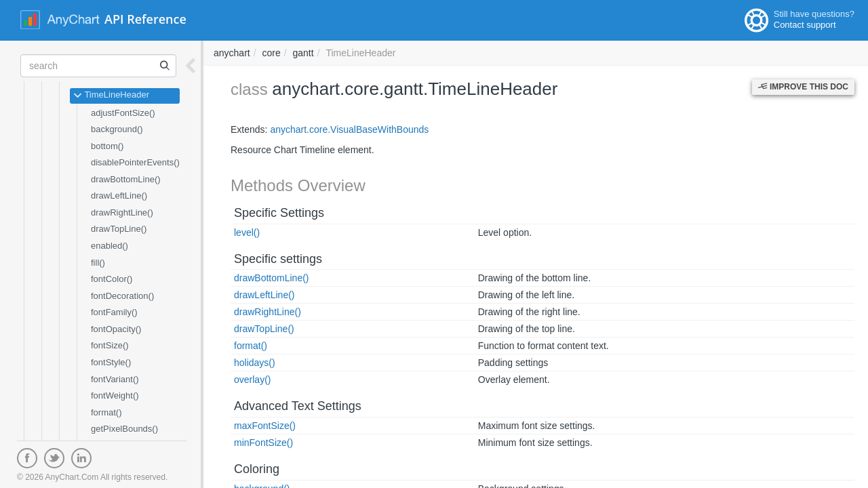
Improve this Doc (803, 87)
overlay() (252, 380)
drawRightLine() (122, 212)
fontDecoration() (122, 296)
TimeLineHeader (111, 96)
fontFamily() (114, 312)
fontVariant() (115, 379)
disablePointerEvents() (135, 162)
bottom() (107, 146)
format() (106, 412)
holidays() (255, 363)
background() (117, 129)
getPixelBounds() (124, 429)
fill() (98, 263)
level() (247, 232)
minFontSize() (263, 443)
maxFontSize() (265, 426)
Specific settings (278, 259)
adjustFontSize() (123, 113)
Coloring (257, 469)
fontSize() (110, 345)
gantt (303, 53)
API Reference (145, 19)
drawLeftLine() (119, 196)
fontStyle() (111, 362)
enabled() (110, 246)
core (271, 53)
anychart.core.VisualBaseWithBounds (349, 129)
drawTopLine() (119, 229)
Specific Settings (279, 213)
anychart (232, 53)
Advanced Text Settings (298, 406)
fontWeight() (115, 395)
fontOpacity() (116, 329)
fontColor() (112, 279)
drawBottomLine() (126, 179)
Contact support (805, 25)
